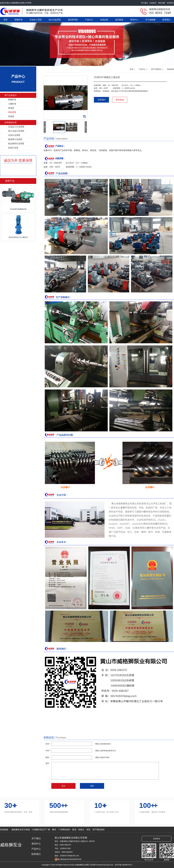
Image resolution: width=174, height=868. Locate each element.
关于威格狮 (150, 20)
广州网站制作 (65, 830)
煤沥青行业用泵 (15, 139)
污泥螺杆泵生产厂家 (41, 830)
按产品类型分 (11, 95)
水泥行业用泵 (14, 135)
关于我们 (36, 838)
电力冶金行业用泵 (16, 131)
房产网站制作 (99, 830)
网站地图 (162, 3)
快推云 (82, 830)
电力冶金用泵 (55, 20)
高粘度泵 (12, 112)
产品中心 (89, 20)
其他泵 (11, 116)
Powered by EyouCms (104, 865)
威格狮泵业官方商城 (21, 830)
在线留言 (154, 3)
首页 (6, 20)
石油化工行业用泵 (16, 127)
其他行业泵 (13, 148)
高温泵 (11, 108)
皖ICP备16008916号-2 (124, 865)
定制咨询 (157, 839)
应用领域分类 (11, 122)
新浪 (75, 830)
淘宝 (89, 830)
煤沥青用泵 (73, 20)
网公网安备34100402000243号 (70, 859)
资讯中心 (134, 20)
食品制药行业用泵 (16, 144)
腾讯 (54, 830)
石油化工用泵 (36, 20)
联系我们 (170, 3)
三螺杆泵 (12, 104)
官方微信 (145, 3)
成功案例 (119, 20)
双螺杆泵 (19, 20)
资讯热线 (120, 100)
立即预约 (101, 100)
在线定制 (104, 20)
